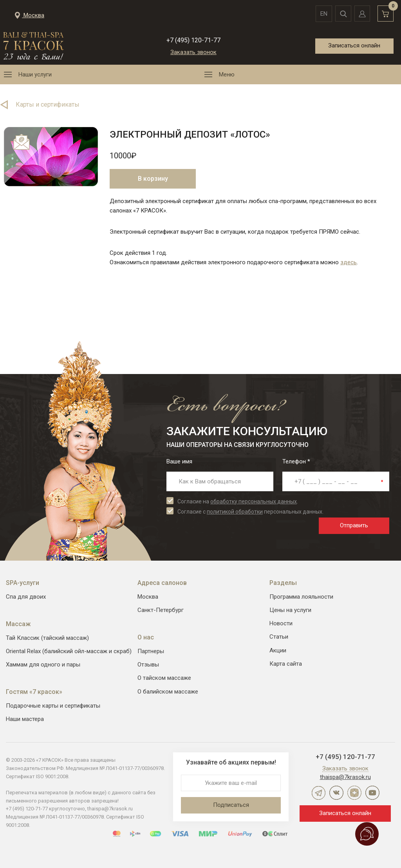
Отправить (354, 525)
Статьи (279, 637)
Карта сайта (286, 664)
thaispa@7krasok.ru (345, 777)
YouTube (372, 793)
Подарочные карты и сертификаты (53, 706)
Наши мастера (25, 719)
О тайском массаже (164, 678)
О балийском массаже (168, 692)
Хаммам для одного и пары (43, 665)
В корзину (153, 179)
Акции (278, 650)
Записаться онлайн (354, 45)
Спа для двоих (26, 597)
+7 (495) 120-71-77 (193, 40)
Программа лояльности (301, 597)
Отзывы (148, 665)
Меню (227, 74)
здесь (349, 262)
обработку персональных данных (254, 501)
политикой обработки (235, 512)
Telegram (318, 793)
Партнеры (151, 651)
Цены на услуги (290, 610)
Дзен (354, 793)
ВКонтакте (336, 793)
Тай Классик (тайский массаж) (47, 638)
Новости (281, 623)
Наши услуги (35, 74)
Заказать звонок (193, 52)
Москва (148, 597)
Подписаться (231, 805)
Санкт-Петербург (161, 610)
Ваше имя (179, 461)
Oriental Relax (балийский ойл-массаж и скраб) (69, 651)
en (322, 14)
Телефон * (296, 461)
